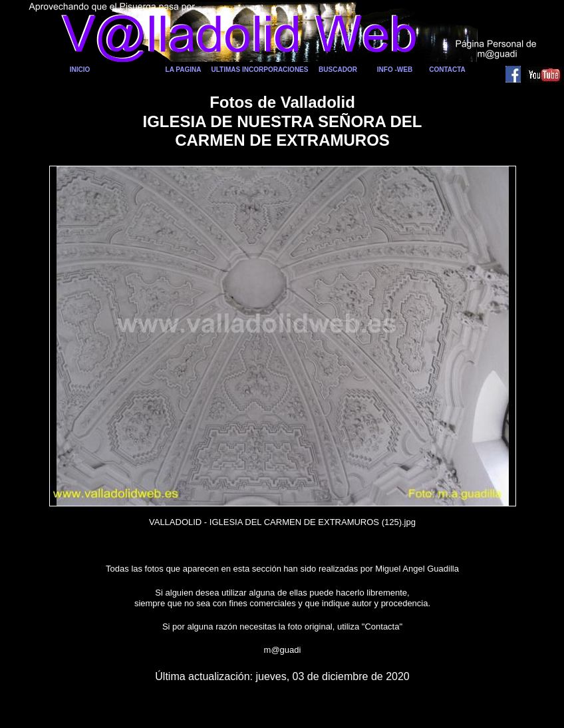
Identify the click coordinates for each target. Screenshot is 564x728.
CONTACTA (447, 70)
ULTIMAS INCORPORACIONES (260, 70)
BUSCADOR (338, 70)
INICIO (80, 70)
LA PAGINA (184, 70)
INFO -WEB (395, 70)
